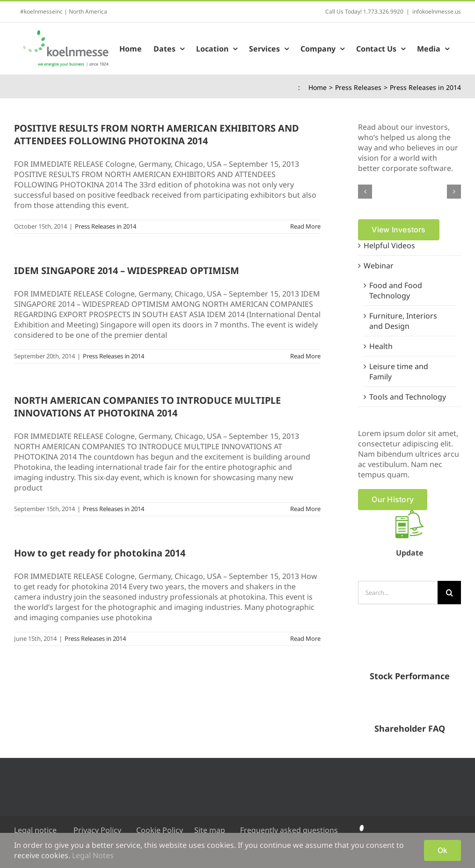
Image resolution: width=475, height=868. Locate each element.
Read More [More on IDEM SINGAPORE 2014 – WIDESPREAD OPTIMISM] (305, 356)
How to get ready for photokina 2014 (100, 553)
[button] (365, 192)
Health (381, 346)
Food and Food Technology (396, 290)
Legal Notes (93, 855)
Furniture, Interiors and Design (403, 321)
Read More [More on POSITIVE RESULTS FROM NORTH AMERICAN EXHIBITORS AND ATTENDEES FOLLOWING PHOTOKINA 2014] (305, 226)
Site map (210, 830)
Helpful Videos (389, 245)
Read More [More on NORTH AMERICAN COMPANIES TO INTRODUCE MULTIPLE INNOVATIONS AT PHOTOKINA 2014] (305, 509)
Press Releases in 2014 (106, 226)
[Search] (449, 593)
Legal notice (35, 830)
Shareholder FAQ (410, 728)
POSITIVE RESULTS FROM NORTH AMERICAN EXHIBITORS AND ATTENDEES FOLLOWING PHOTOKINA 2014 (157, 134)
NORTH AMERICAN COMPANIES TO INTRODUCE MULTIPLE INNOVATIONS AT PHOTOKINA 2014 (147, 407)
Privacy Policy (97, 830)
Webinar (379, 266)
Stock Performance (410, 676)
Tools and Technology (408, 397)
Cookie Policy (160, 830)
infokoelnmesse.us (437, 11)
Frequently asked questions (289, 830)
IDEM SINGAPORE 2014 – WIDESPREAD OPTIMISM (127, 271)
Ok (442, 850)
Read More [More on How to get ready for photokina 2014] (305, 638)
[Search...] (398, 593)
